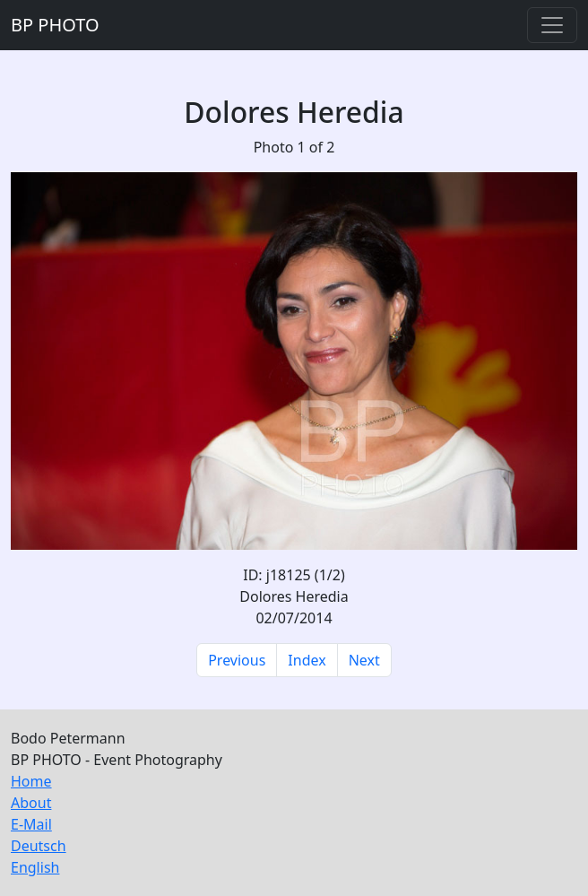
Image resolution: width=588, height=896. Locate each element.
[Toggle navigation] (552, 25)
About (31, 803)
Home (31, 781)
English (35, 867)
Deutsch (39, 846)
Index (307, 660)
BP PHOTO (55, 25)
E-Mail (31, 824)
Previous (237, 660)
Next (364, 660)
